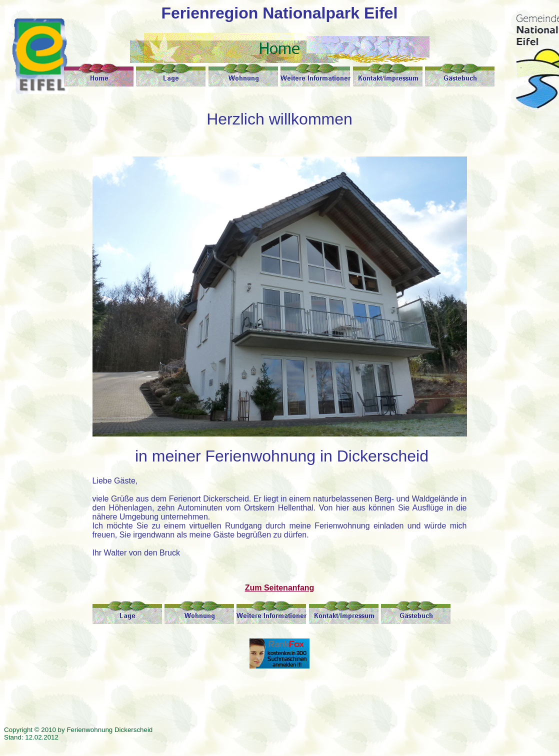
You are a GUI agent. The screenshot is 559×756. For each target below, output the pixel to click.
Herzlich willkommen (279, 119)
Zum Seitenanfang (280, 588)
